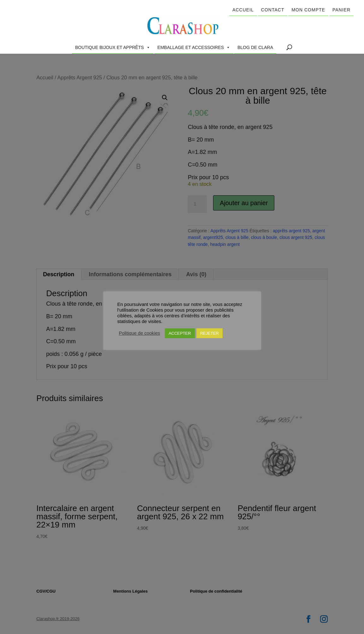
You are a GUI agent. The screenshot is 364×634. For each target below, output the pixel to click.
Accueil (243, 10)
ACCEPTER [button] (180, 333)
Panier (341, 10)
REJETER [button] (209, 333)
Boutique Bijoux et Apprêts (113, 47)
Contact (273, 10)
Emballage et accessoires (194, 47)
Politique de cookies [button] (140, 333)
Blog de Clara (255, 47)
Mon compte (308, 10)
